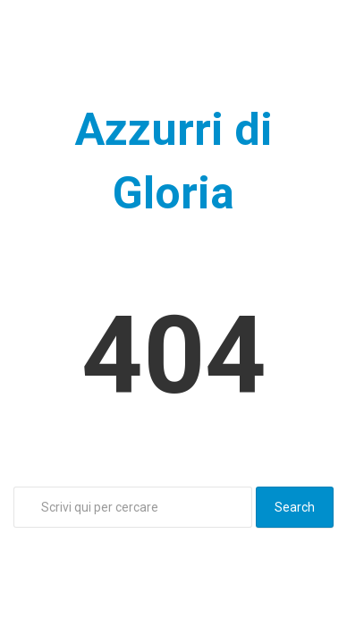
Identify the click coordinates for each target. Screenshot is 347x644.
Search (295, 507)
